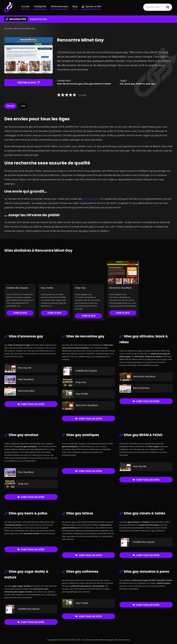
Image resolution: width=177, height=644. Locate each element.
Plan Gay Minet (26, 379)
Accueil (25, 6)
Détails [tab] (10, 106)
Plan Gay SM (25, 368)
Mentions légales (107, 640)
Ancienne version (122, 640)
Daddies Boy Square (17, 288)
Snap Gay (80, 288)
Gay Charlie (47, 288)
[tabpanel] (88, 173)
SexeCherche (38, 19)
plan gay (151, 84)
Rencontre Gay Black (120, 288)
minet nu (140, 84)
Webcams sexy (59, 6)
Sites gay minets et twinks (97, 84)
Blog (75, 6)
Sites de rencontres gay (70, 84)
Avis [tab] (23, 106)
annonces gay (91, 199)
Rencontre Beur (26, 391)
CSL (122, 84)
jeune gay (130, 84)
